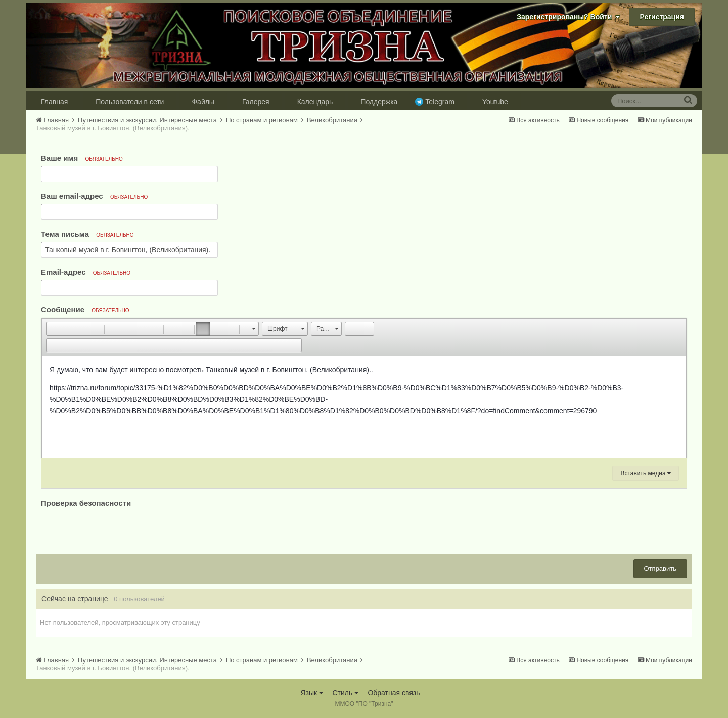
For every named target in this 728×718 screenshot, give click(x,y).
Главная (54, 102)
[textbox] (364, 407)
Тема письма (87, 234)
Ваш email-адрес (94, 196)
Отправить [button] (660, 569)
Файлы (203, 102)
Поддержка (379, 102)
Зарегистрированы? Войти (568, 17)
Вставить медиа (646, 473)
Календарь (315, 102)
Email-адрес (86, 272)
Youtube (495, 102)
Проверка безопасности (86, 503)
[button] (54, 329)
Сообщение (85, 310)
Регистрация (662, 17)
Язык (312, 693)
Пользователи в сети (130, 102)
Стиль (345, 693)
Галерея (256, 102)
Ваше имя (82, 158)
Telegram (440, 102)
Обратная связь (394, 693)
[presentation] (118, 529)
